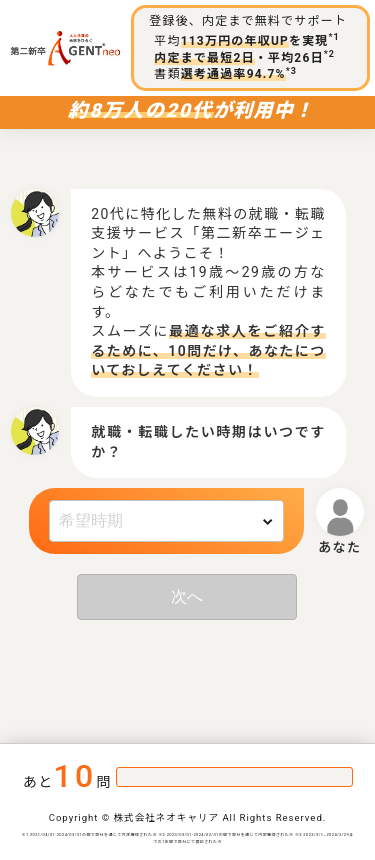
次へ (187, 596)
